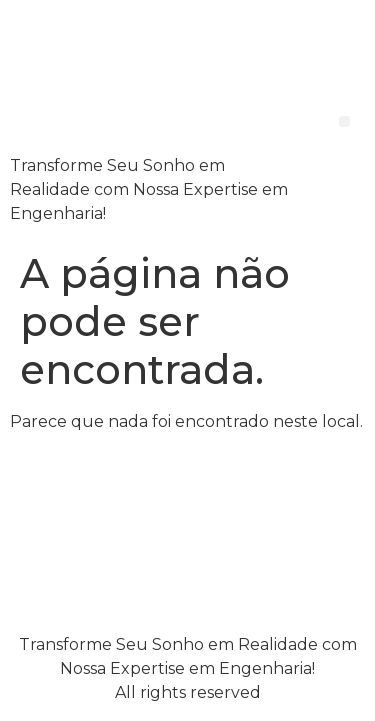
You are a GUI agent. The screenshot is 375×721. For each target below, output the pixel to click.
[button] (344, 121)
